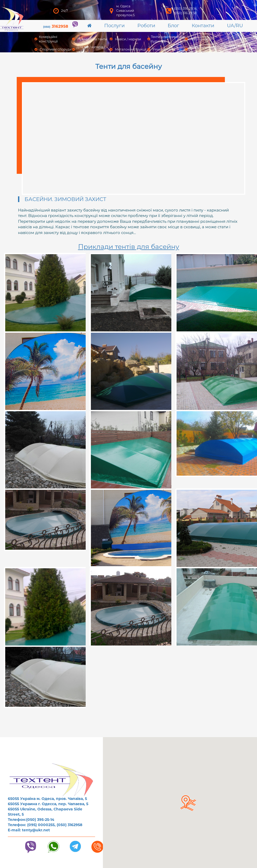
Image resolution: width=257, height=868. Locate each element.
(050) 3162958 (69, 825)
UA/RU (235, 26)
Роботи (146, 26)
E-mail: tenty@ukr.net (29, 830)
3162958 (56, 26)
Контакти (203, 26)
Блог (173, 26)
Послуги (114, 26)
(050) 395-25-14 (40, 820)
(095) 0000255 (41, 825)
